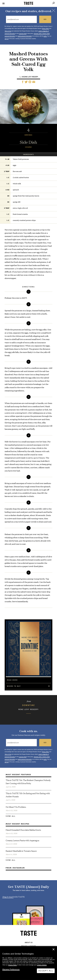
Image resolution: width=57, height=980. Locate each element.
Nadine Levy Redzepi (30, 77)
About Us (29, 943)
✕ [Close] (54, 949)
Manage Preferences (11, 969)
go (45, 19)
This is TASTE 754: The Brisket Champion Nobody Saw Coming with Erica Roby (28, 782)
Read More (12, 680)
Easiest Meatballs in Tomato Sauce (21, 851)
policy (45, 36)
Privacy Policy (13, 965)
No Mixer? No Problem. (16, 807)
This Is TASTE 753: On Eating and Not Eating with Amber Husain (28, 795)
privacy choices (42, 965)
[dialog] (28, 963)
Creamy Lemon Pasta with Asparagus (22, 840)
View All (11, 816)
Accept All (46, 971)
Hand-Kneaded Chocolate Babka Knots (23, 830)
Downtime (28, 705)
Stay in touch (8, 897)
